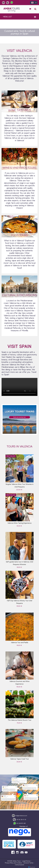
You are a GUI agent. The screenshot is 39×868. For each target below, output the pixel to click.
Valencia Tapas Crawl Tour (20, 759)
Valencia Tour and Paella (20, 643)
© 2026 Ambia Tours (14, 861)
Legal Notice (26, 861)
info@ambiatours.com (20, 816)
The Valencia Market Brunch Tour (20, 720)
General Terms (28, 863)
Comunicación (19, 865)
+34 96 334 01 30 (19, 820)
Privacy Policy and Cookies (13, 863)
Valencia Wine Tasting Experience (20, 523)
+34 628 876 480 (19, 823)
